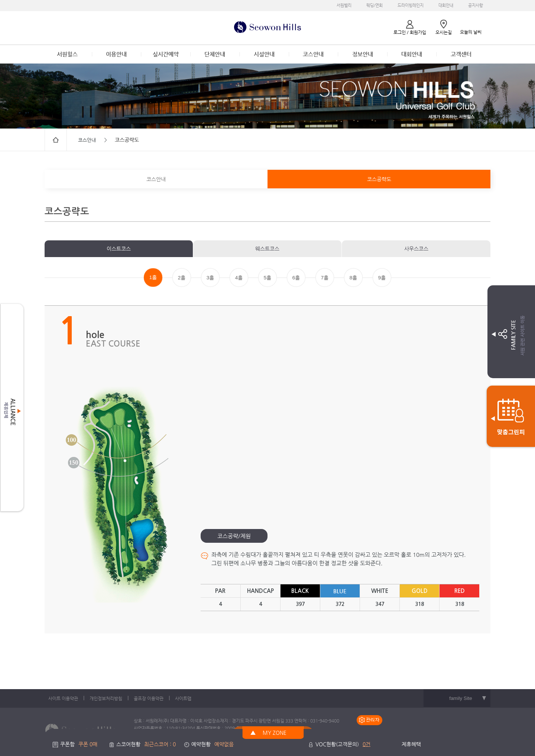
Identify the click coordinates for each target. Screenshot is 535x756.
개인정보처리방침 (106, 698)
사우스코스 (416, 249)
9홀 (382, 278)
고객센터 (461, 54)
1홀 (153, 278)
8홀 (353, 278)
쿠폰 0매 (88, 744)
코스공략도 (379, 179)
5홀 (267, 278)
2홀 (182, 278)
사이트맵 (183, 698)
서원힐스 (67, 54)
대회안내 (446, 5)
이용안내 (116, 54)
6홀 (296, 278)
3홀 (210, 278)
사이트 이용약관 (63, 698)
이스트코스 (119, 249)
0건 (367, 744)
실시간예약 (166, 54)
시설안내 (264, 54)
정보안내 (363, 54)
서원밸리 (344, 5)
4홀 (239, 278)
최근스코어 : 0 (160, 744)
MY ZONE (275, 733)
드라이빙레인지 (411, 5)
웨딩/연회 (374, 5)
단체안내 (215, 54)
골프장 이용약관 (149, 698)
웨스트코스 (267, 249)
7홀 (325, 278)
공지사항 (476, 5)
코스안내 (313, 54)
